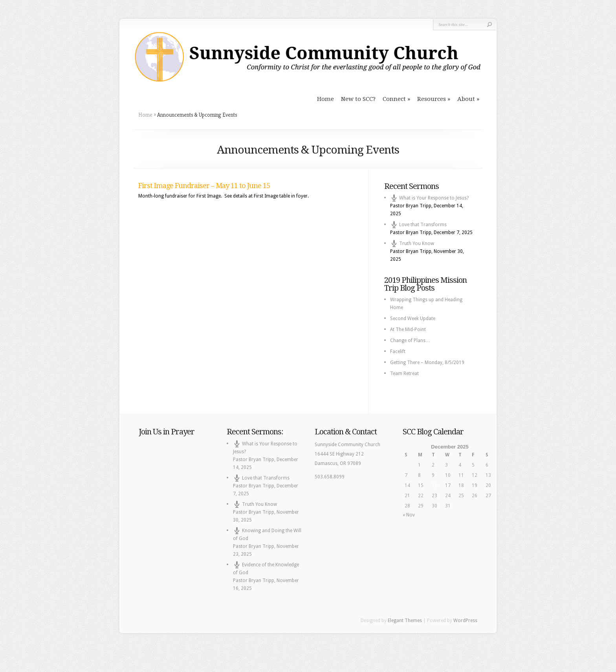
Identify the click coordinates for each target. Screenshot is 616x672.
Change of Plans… (410, 341)
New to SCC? (358, 99)
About (466, 99)
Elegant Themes (405, 621)
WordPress (465, 621)
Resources (432, 99)
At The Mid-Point (408, 330)
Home (325, 99)
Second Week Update (413, 319)
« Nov (409, 515)
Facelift (398, 352)
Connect (394, 99)
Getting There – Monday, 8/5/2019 (427, 363)
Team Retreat (404, 374)
